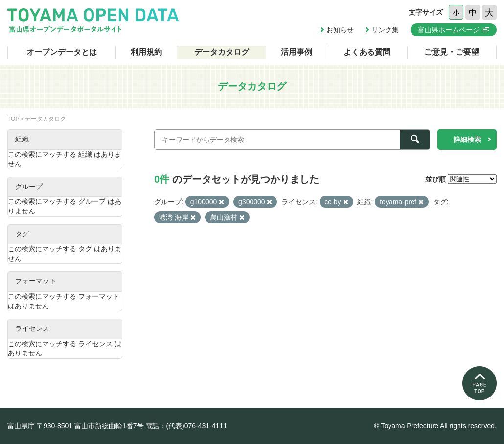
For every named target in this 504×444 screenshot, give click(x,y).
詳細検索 (467, 140)
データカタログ (222, 52)
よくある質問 (367, 52)
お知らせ (340, 30)
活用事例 (297, 52)
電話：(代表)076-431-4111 (186, 426)
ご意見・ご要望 (452, 52)
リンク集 (385, 30)
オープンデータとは (62, 52)
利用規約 (146, 52)
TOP (13, 119)
